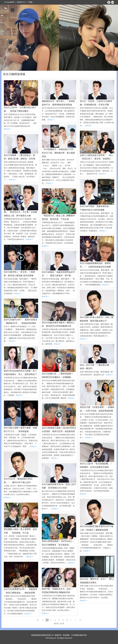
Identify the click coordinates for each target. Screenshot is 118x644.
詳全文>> (7, 129)
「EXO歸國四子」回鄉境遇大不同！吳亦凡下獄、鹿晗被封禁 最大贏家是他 (59, 153)
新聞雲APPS (21, 2)
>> (80, 620)
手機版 (30, 2)
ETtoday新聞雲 (9, 2)
